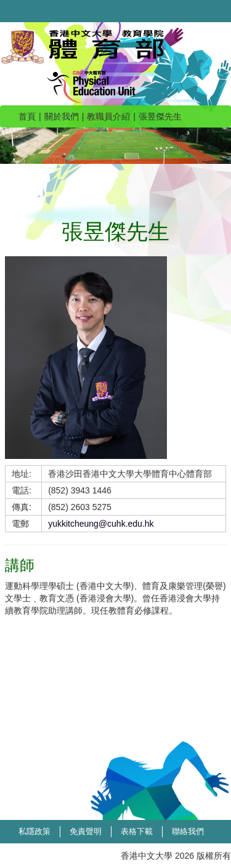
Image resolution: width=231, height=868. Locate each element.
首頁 (27, 116)
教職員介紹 (108, 116)
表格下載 (137, 831)
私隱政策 (34, 831)
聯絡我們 (188, 831)
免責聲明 (86, 831)
